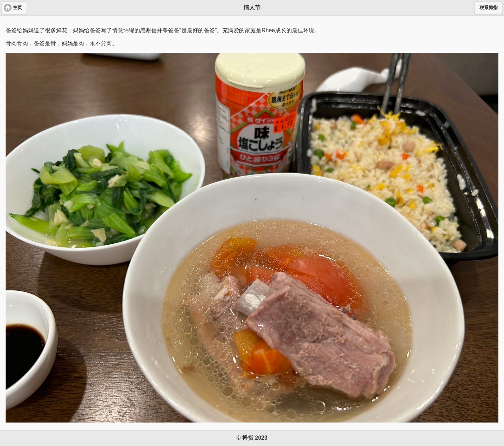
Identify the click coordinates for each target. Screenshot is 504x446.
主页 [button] (17, 8)
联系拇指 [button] (489, 8)
